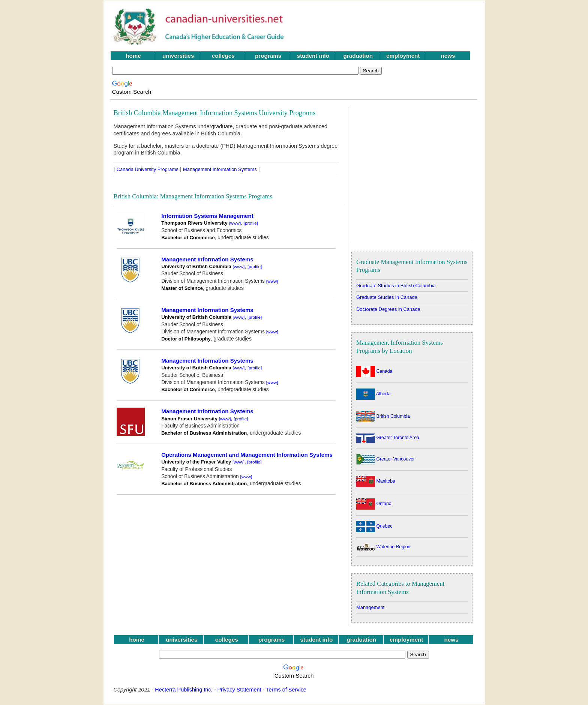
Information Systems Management (207, 216)
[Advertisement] (387, 27)
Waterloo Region (383, 547)
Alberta (373, 394)
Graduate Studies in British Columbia (396, 286)
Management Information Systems (220, 169)
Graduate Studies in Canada (387, 297)
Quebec (374, 526)
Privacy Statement (239, 690)
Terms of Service (286, 690)
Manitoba (376, 481)
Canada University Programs (148, 169)
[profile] (251, 223)
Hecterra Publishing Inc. (184, 690)
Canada (374, 371)
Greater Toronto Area (388, 438)
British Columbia (383, 416)
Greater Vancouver (385, 459)
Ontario (374, 504)
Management (370, 607)
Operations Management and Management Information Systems (247, 455)
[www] (235, 223)
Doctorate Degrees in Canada (388, 309)
